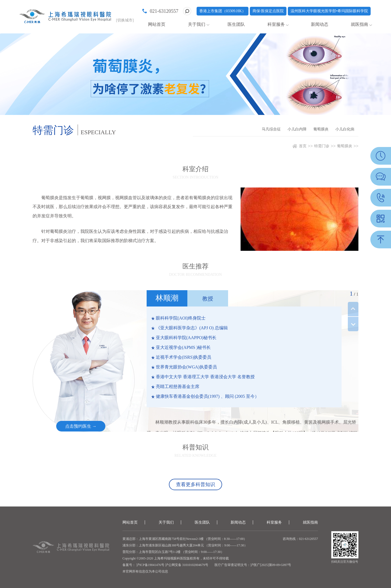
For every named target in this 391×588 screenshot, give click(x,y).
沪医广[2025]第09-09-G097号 (271, 565)
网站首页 (157, 24)
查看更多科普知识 (195, 484)
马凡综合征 (271, 129)
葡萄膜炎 (321, 129)
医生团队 (236, 24)
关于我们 (197, 24)
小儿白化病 (345, 129)
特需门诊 (322, 146)
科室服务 (276, 24)
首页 (303, 146)
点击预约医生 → (81, 426)
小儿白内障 (297, 129)
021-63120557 (164, 11)
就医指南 (360, 24)
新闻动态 (320, 24)
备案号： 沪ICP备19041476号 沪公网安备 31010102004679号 (165, 565)
